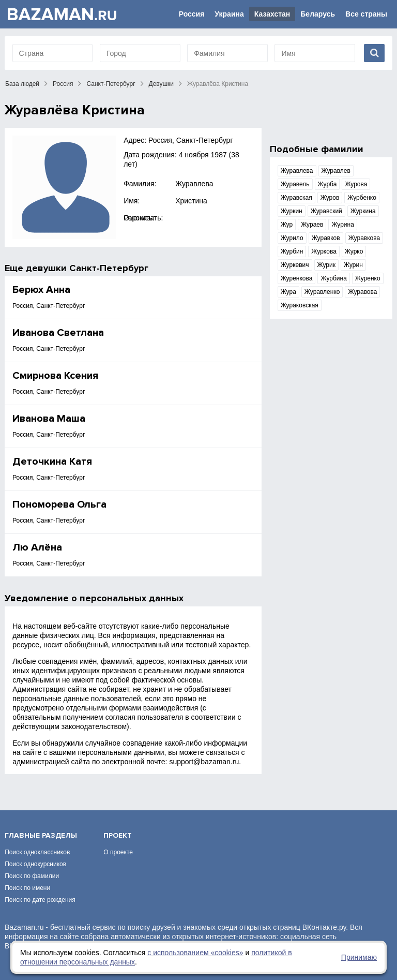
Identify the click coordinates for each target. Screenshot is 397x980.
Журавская (296, 198)
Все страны (366, 14)
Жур (287, 225)
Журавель (295, 184)
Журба (327, 184)
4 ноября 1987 (203, 155)
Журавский (326, 211)
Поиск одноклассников (37, 852)
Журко (354, 251)
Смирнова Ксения (55, 376)
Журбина (333, 278)
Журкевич (295, 265)
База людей (22, 84)
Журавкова (364, 238)
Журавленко (322, 292)
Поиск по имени (27, 888)
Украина (229, 14)
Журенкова (297, 278)
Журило (292, 238)
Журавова (362, 292)
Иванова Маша (49, 419)
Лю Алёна (37, 547)
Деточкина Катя (52, 462)
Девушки (162, 84)
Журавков (326, 238)
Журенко (368, 278)
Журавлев (336, 171)
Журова (356, 184)
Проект (118, 835)
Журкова (324, 251)
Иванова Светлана (58, 333)
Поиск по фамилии (32, 876)
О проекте (118, 852)
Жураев (312, 225)
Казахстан (272, 14)
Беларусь (318, 14)
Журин (353, 265)
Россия (192, 14)
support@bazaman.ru (204, 762)
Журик (326, 265)
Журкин (292, 211)
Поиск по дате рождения (40, 900)
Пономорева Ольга (59, 504)
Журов (330, 198)
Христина (191, 201)
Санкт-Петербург (111, 84)
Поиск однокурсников (35, 864)
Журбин (292, 251)
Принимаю (359, 957)
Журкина (363, 211)
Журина (343, 225)
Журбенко (362, 198)
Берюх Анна (41, 290)
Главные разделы (41, 835)
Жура (288, 292)
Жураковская (300, 305)
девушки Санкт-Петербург (87, 268)
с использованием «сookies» (195, 953)
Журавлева (194, 184)
